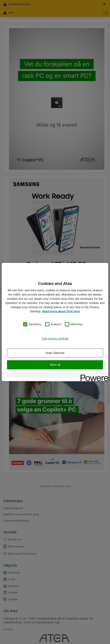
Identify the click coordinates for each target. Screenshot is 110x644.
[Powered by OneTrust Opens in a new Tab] (93, 375)
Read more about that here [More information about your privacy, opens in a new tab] (61, 311)
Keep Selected (55, 353)
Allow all (55, 365)
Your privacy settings (55, 338)
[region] (55, 322)
